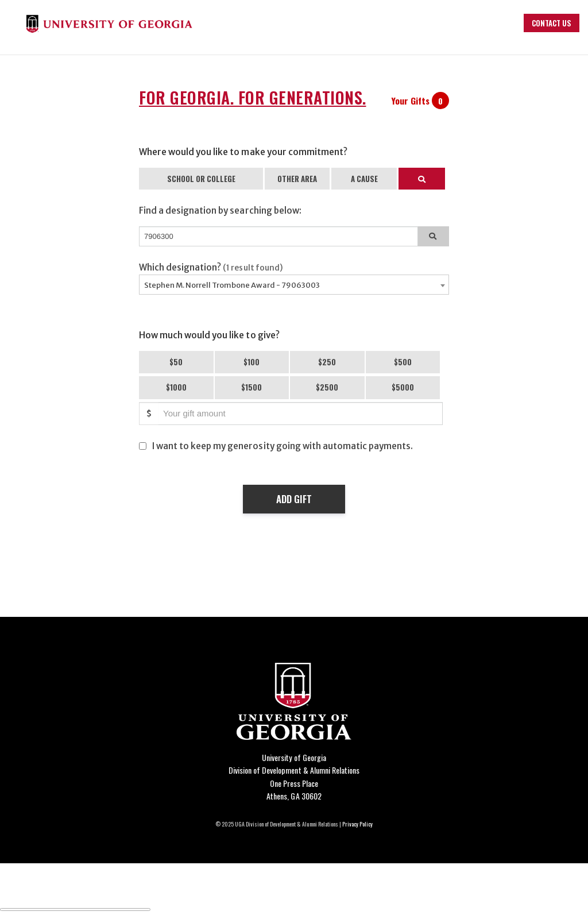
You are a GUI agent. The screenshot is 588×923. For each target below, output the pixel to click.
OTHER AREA (297, 179)
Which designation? (211, 267)
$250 (327, 362)
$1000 (176, 387)
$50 (176, 362)
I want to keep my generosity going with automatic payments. (283, 446)
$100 (252, 362)
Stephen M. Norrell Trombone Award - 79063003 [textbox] (232, 285)
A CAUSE (364, 179)
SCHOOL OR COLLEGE (201, 179)
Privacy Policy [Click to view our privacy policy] (357, 824)
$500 (403, 362)
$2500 (327, 387)
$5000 (403, 387)
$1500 (252, 387)
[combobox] (294, 285)
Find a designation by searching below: (220, 211)
